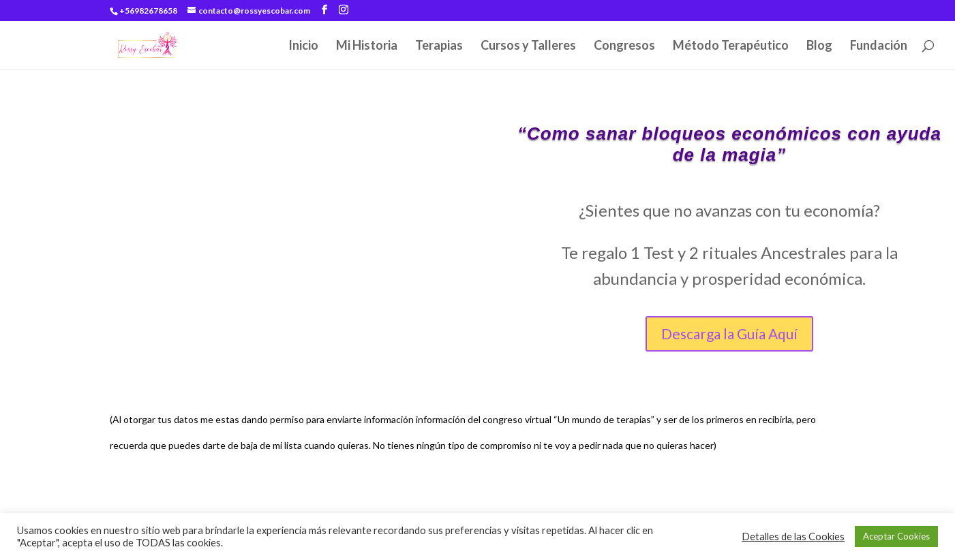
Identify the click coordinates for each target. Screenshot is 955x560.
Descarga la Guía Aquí (729, 333)
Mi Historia (367, 46)
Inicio (303, 46)
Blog (819, 46)
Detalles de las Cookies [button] (793, 536)
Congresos (624, 46)
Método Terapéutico (731, 46)
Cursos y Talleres (528, 46)
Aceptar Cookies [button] (896, 536)
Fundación (879, 46)
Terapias (439, 46)
